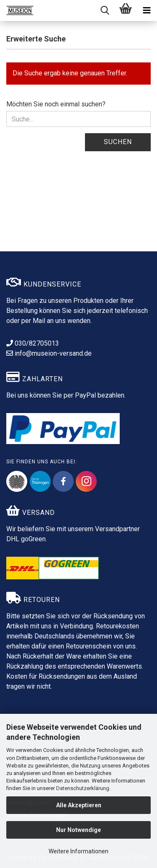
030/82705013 (33, 343)
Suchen (118, 142)
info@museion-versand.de (49, 353)
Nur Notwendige (78, 830)
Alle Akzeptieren (79, 805)
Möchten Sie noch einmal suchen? (56, 104)
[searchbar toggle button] (105, 10)
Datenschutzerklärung (83, 788)
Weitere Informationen (78, 851)
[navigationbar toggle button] (147, 10)
